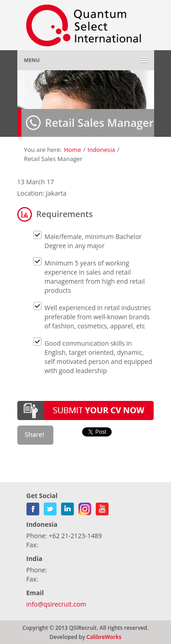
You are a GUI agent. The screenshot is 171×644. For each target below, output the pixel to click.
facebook (33, 507)
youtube (102, 507)
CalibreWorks (104, 637)
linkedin (67, 507)
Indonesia (101, 150)
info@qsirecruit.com (56, 604)
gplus (85, 507)
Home (73, 150)
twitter (50, 507)
